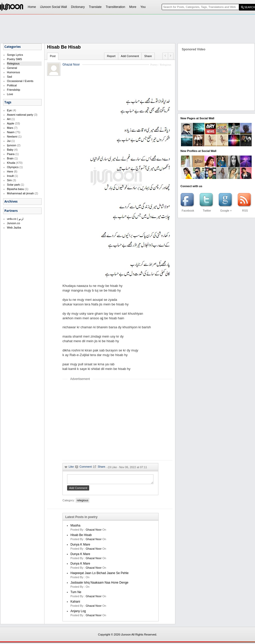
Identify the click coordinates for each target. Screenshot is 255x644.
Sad (10, 77)
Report (111, 56)
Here (10, 171)
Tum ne (76, 594)
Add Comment (130, 56)
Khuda (11, 163)
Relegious (13, 64)
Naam (11, 132)
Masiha (75, 527)
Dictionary (78, 7)
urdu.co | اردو (15, 219)
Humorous (13, 72)
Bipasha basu (16, 189)
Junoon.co (13, 223)
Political (12, 85)
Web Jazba (14, 228)
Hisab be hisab (81, 537)
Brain (10, 158)
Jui (9, 141)
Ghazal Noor (71, 65)
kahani (75, 603)
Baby (10, 150)
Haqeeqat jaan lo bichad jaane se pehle (99, 575)
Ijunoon (12, 145)
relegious (83, 502)
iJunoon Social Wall (53, 7)
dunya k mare (80, 546)
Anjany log (78, 613)
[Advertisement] (106, 420)
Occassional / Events (20, 81)
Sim (9, 180)
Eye (9, 110)
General (12, 68)
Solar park (13, 185)
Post (53, 56)
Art (9, 119)
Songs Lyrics (15, 55)
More (133, 7)
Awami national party (20, 115)
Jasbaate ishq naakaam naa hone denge (99, 584)
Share (148, 56)
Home (32, 7)
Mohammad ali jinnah (20, 193)
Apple (11, 123)
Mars (10, 128)
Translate (95, 7)
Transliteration (115, 7)
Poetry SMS (15, 59)
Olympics (13, 167)
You (143, 7)
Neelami (12, 137)
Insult (10, 176)
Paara (11, 154)
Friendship (13, 90)
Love (10, 94)
